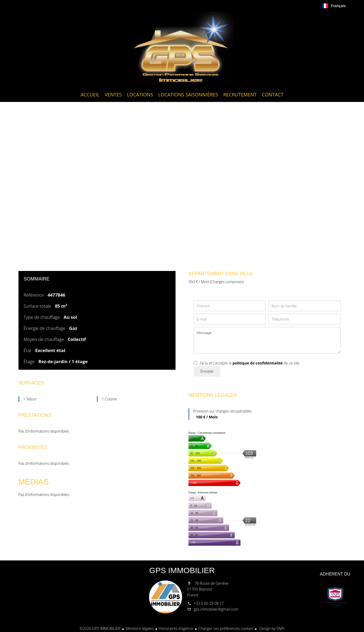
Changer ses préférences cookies (226, 628)
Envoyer (207, 371)
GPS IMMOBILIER (182, 570)
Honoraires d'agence (176, 628)
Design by (271, 628)
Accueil (182, 49)
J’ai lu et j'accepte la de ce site (250, 363)
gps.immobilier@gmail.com (216, 609)
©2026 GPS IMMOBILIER (100, 628)
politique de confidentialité (258, 363)
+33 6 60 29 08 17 (209, 603)
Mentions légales (140, 628)
